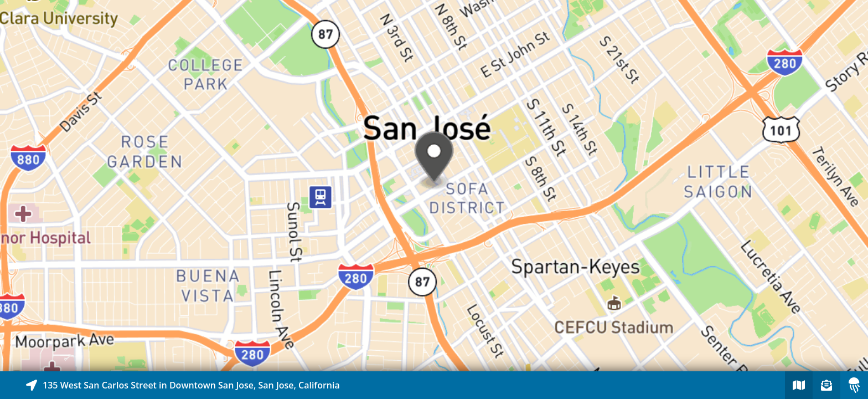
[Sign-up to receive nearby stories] (826, 385)
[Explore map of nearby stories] (434, 186)
